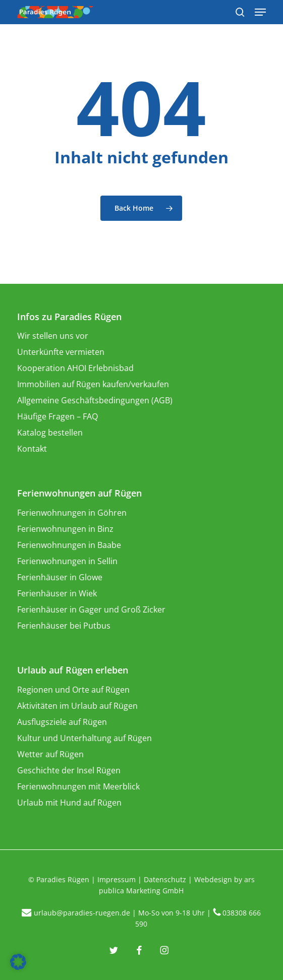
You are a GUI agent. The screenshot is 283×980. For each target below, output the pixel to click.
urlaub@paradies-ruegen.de (82, 913)
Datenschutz (165, 879)
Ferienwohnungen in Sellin (67, 561)
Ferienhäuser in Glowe (60, 577)
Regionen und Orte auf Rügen (73, 690)
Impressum (117, 879)
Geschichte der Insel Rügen (69, 770)
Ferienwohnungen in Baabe (69, 545)
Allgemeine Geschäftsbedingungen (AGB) (95, 400)
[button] (18, 962)
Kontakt (32, 449)
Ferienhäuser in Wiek (57, 593)
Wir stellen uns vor (53, 336)
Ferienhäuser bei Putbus (64, 626)
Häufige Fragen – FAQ (58, 416)
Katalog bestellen (50, 433)
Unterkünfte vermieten (61, 352)
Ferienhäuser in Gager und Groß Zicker (91, 609)
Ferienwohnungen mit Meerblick (78, 786)
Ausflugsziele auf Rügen (62, 722)
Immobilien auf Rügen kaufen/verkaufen (93, 384)
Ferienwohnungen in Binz (65, 529)
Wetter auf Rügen (50, 754)
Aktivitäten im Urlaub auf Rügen (77, 706)
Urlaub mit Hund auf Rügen (69, 803)
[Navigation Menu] (260, 12)
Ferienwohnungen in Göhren (72, 513)
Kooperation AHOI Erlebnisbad (75, 368)
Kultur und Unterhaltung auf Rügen (84, 738)
